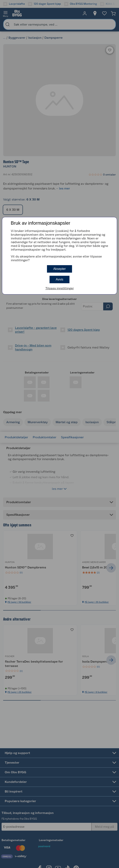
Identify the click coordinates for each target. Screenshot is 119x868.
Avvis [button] (60, 279)
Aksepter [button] (59, 269)
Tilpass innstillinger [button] (60, 288)
